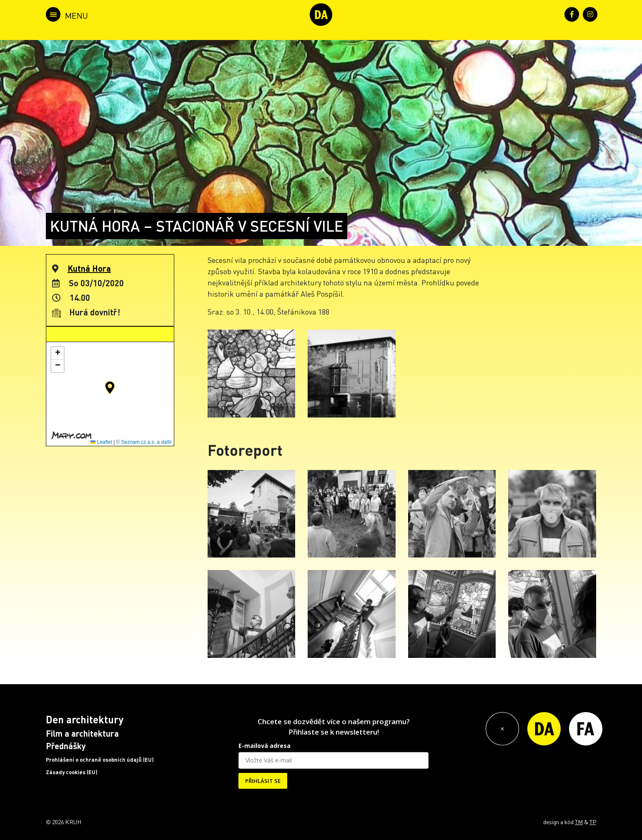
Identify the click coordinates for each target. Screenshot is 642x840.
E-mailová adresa (265, 746)
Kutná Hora (89, 268)
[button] (110, 387)
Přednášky (66, 746)
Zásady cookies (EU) (72, 772)
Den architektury (85, 719)
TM (579, 822)
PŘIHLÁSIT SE (263, 781)
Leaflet (101, 442)
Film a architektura (82, 733)
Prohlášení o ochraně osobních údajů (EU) (100, 760)
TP (593, 822)
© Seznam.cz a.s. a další (144, 442)
